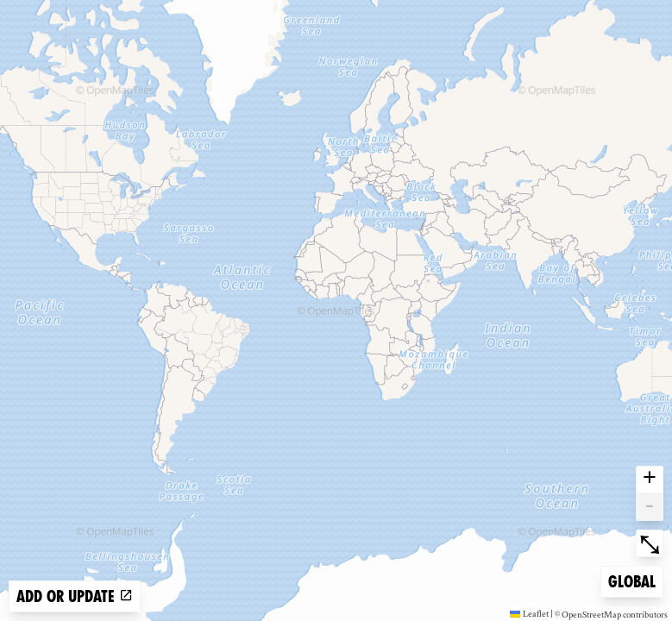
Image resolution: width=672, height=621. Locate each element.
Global (635, 580)
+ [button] (650, 480)
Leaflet (529, 613)
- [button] (650, 507)
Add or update (75, 596)
